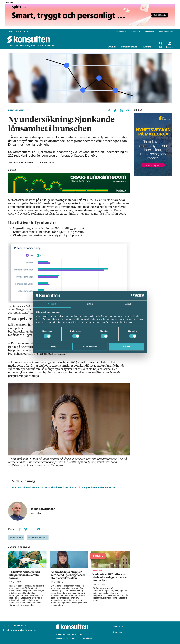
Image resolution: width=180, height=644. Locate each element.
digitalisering (16, 538)
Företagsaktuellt (130, 47)
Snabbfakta (118, 627)
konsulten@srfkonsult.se (23, 630)
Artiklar (112, 47)
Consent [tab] (52, 304)
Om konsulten (121, 32)
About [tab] (128, 304)
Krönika (147, 47)
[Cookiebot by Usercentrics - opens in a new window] (133, 296)
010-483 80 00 (19, 626)
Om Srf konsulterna (166, 32)
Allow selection (90, 347)
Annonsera (149, 32)
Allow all (126, 347)
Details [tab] (90, 304)
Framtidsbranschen (38, 538)
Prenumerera (136, 32)
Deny (54, 347)
